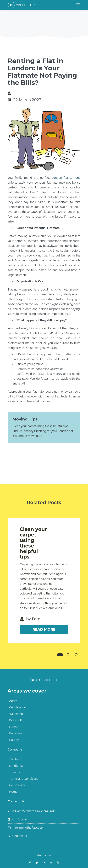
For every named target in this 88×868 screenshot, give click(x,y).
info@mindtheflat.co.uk (28, 828)
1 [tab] (60, 655)
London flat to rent (66, 178)
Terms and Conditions (24, 779)
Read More (44, 629)
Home (13, 792)
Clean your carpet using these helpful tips (40, 426)
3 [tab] (76, 655)
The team (16, 759)
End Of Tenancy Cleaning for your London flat (43, 431)
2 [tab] (68, 655)
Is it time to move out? (27, 436)
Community (17, 785)
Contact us (20, 836)
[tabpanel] (44, 581)
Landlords (16, 766)
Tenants (14, 772)
